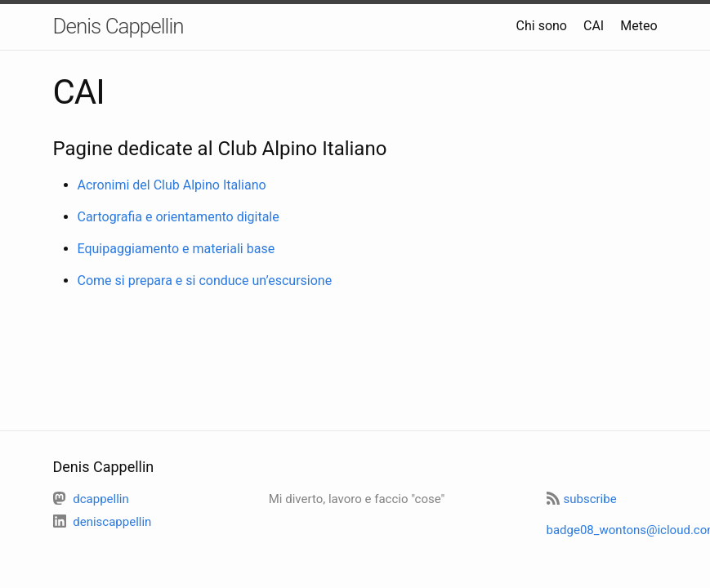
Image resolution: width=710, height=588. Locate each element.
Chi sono (542, 26)
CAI (594, 26)
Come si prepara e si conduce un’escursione (205, 281)
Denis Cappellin (118, 26)
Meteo (639, 26)
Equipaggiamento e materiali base (176, 249)
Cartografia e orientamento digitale (179, 217)
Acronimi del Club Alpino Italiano (172, 185)
